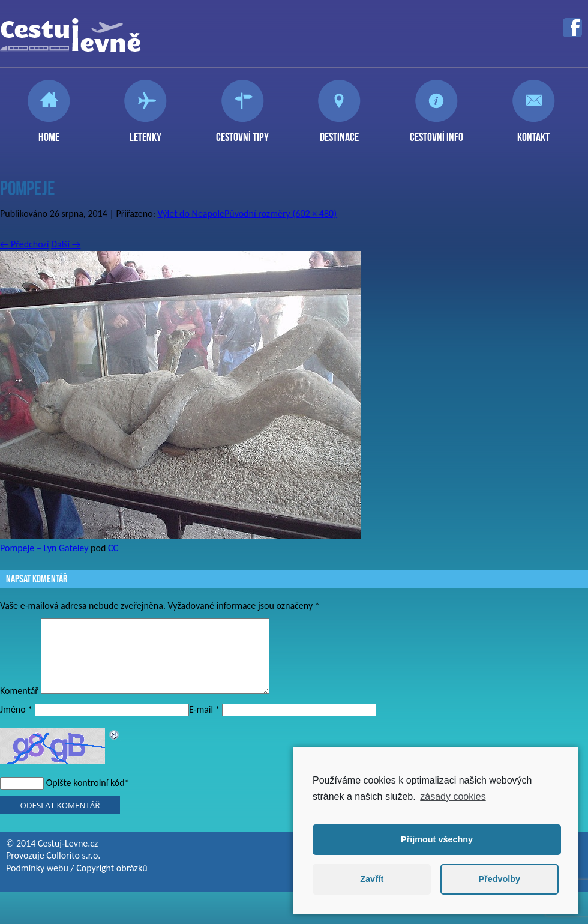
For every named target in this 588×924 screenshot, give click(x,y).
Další (66, 244)
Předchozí (25, 244)
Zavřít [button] (372, 879)
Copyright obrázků (112, 882)
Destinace (339, 132)
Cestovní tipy (242, 132)
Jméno (16, 724)
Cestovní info (436, 132)
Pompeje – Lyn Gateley (44, 548)
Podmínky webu (37, 882)
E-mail (205, 724)
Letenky (145, 132)
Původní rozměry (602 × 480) (280, 213)
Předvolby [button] (499, 879)
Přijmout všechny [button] (437, 839)
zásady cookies (453, 796)
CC (112, 548)
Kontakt (533, 132)
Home (49, 132)
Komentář (19, 705)
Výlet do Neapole (191, 213)
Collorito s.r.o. (73, 870)
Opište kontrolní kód (85, 797)
